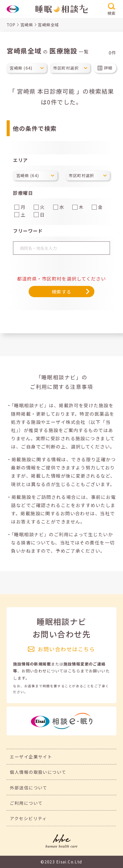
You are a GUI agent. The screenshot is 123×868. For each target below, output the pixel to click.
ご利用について (26, 803)
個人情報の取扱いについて (38, 772)
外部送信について (29, 788)
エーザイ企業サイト (31, 757)
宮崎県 (27, 25)
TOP (11, 25)
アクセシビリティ (28, 818)
